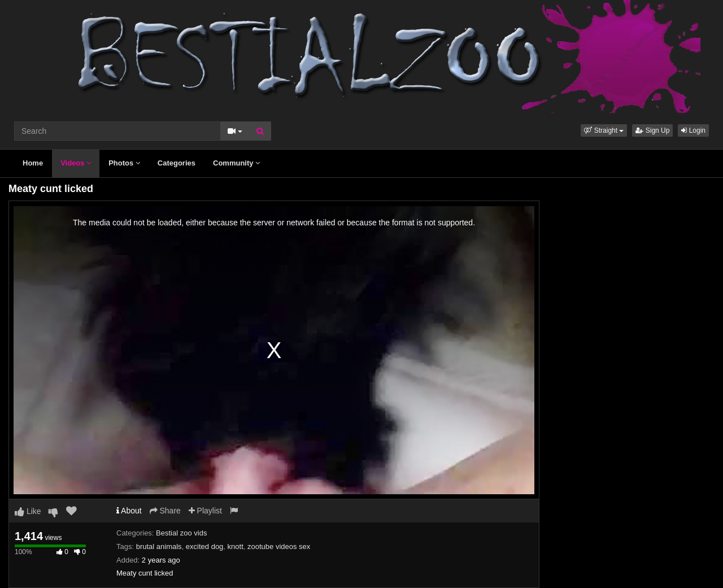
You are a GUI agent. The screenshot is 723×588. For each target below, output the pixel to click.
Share (165, 511)
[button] (604, 130)
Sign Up (652, 130)
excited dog (205, 546)
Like (28, 511)
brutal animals (159, 546)
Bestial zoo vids (181, 533)
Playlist (205, 511)
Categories (177, 163)
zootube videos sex (279, 546)
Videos (76, 163)
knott (236, 546)
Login (693, 130)
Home (33, 163)
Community (236, 163)
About (129, 511)
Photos (124, 163)
